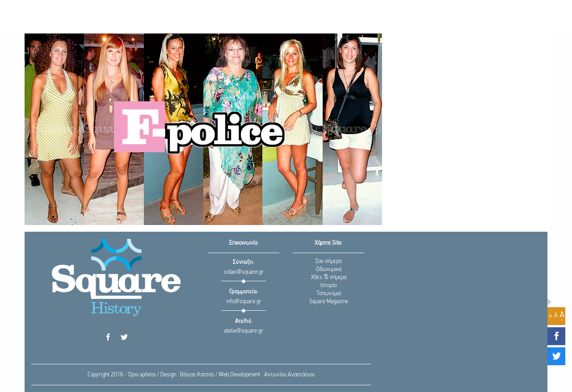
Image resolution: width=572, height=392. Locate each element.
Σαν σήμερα (328, 261)
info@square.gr (244, 302)
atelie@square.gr (244, 331)
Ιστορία (328, 286)
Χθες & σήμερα (329, 277)
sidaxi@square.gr (244, 272)
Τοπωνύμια (329, 294)
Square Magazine (329, 302)
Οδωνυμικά (329, 269)
